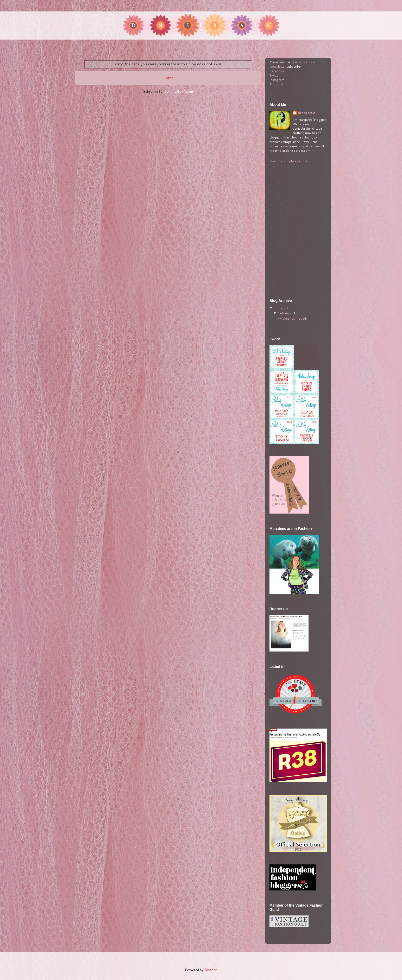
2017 (279, 308)
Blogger (211, 970)
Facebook (277, 71)
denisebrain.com (310, 62)
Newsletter (278, 67)
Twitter (275, 75)
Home (168, 78)
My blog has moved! (292, 318)
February (285, 313)
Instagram (277, 80)
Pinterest (276, 84)
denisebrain (306, 113)
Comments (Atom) (179, 91)
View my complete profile (288, 161)
